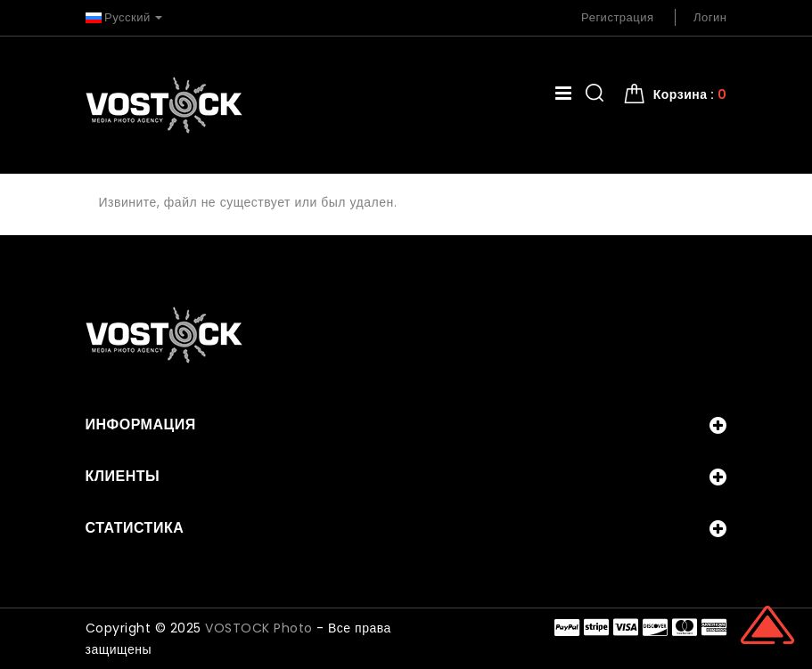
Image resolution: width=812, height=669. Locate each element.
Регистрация (618, 17)
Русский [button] (124, 17)
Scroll (767, 624)
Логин (710, 17)
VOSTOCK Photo (259, 628)
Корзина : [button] (690, 94)
